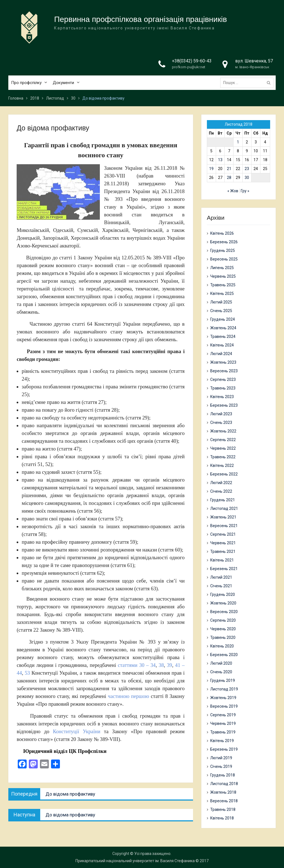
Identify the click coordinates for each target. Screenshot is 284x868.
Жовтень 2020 (223, 603)
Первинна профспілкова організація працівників (140, 20)
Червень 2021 (223, 543)
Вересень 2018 (224, 801)
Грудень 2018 (223, 775)
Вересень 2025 (224, 259)
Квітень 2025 (222, 293)
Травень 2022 (223, 457)
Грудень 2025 (223, 250)
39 (170, 665)
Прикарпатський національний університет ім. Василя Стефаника (135, 861)
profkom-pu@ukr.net (189, 67)
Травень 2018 (223, 809)
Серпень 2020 (223, 620)
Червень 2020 (223, 629)
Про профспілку (26, 83)
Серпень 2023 (223, 379)
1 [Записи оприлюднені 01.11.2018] (238, 142)
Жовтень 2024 (223, 328)
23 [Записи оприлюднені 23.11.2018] (247, 169)
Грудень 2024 (223, 319)
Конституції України (77, 731)
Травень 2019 (223, 732)
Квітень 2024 (222, 345)
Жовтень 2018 (223, 792)
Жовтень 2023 (223, 362)
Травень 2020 (223, 637)
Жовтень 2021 (223, 517)
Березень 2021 (224, 569)
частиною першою (129, 696)
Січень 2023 (221, 422)
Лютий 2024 (221, 354)
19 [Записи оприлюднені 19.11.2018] (211, 169)
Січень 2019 (221, 766)
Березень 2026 (224, 242)
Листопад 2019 (224, 689)
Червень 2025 (223, 276)
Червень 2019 (223, 723)
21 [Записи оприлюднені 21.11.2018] (229, 169)
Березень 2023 (224, 405)
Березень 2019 (224, 749)
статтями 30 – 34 (137, 665)
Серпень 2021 (223, 534)
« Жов (233, 191)
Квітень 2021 (222, 560)
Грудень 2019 (223, 680)
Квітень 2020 (222, 646)
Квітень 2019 (222, 741)
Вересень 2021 (224, 526)
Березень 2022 (224, 474)
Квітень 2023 (222, 397)
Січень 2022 (221, 491)
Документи (63, 83)
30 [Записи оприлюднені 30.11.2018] (247, 178)
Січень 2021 (221, 586)
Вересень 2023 (224, 371)
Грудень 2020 (223, 594)
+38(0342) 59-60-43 (192, 61)
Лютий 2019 (221, 758)
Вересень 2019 (224, 706)
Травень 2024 (223, 336)
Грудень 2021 (223, 500)
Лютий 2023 (221, 414)
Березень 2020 (224, 655)
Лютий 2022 (221, 483)
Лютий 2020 (221, 663)
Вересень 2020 (224, 612)
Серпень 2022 (223, 440)
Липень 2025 (222, 268)
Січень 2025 (221, 311)
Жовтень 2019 (223, 698)
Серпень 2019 (223, 715)
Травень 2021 (223, 551)
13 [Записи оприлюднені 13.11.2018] (220, 160)
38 (161, 665)
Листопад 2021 (224, 508)
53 (27, 673)
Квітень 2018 (222, 818)
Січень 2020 (221, 672)
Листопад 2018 (224, 784)
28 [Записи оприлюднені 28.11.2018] (229, 178)
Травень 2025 (223, 285)
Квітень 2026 (222, 233)
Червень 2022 (223, 448)
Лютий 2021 (221, 577)
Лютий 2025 (221, 302)
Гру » (245, 191)
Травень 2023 (223, 388)
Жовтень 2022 (223, 431)
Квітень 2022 (222, 465)
